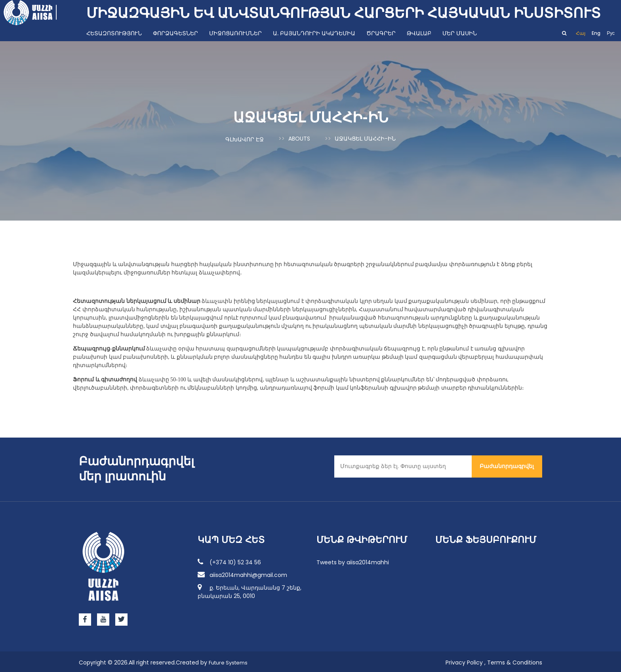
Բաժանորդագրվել (507, 464)
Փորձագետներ (175, 33)
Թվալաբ (419, 33)
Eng (596, 33)
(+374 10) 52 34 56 (229, 560)
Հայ (581, 33)
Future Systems (230, 661)
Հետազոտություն (114, 33)
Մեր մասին (460, 33)
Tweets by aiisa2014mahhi (353, 560)
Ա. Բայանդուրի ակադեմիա (314, 33)
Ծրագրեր (381, 33)
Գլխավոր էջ (245, 139)
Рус (611, 33)
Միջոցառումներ (235, 33)
